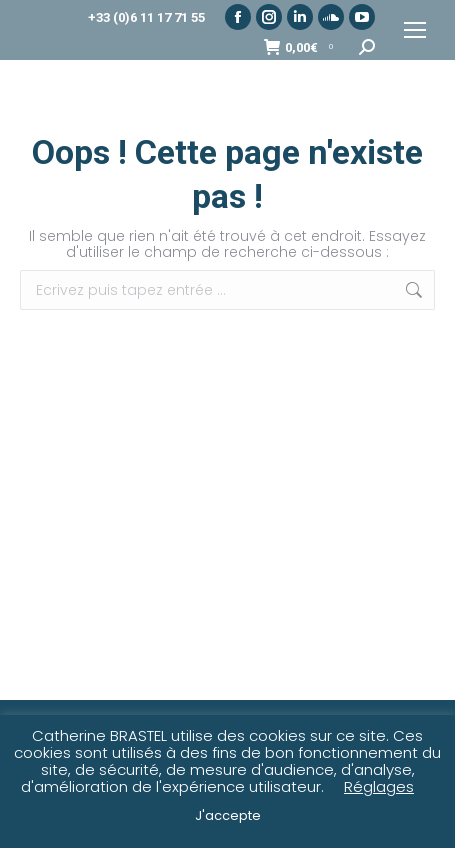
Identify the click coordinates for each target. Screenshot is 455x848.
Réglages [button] (379, 786)
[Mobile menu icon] (415, 30)
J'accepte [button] (228, 815)
